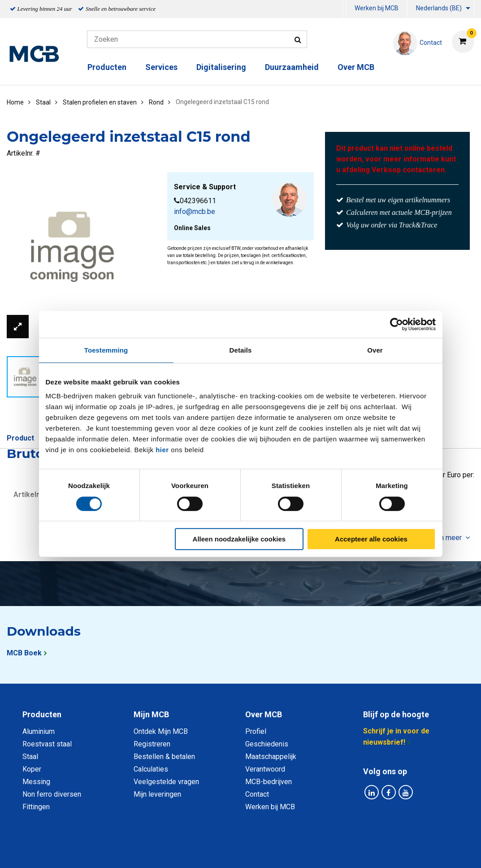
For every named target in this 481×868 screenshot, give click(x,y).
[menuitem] (344, 9)
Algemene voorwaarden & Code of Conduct (252, 851)
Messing (36, 782)
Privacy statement (144, 851)
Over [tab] (375, 350)
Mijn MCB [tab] (151, 714)
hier (162, 450)
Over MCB (356, 67)
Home (15, 102)
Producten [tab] (42, 714)
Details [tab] (241, 350)
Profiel (256, 731)
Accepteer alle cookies (371, 539)
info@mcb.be (195, 212)
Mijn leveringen (157, 794)
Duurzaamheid (292, 67)
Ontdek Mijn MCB (161, 731)
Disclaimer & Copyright (368, 851)
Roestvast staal (47, 744)
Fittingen (36, 807)
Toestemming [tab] (106, 350)
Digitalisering (221, 67)
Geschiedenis (267, 744)
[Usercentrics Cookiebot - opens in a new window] (396, 324)
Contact (257, 794)
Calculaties (151, 769)
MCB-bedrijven (269, 782)
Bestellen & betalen (164, 757)
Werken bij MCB (377, 8)
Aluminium (39, 731)
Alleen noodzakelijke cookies (239, 539)
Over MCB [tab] (264, 714)
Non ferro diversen (52, 794)
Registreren (152, 744)
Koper (32, 769)
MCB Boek (24, 653)
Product (20, 438)
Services (161, 67)
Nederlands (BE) (439, 8)
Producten (107, 67)
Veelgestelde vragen (166, 782)
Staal (30, 757)
